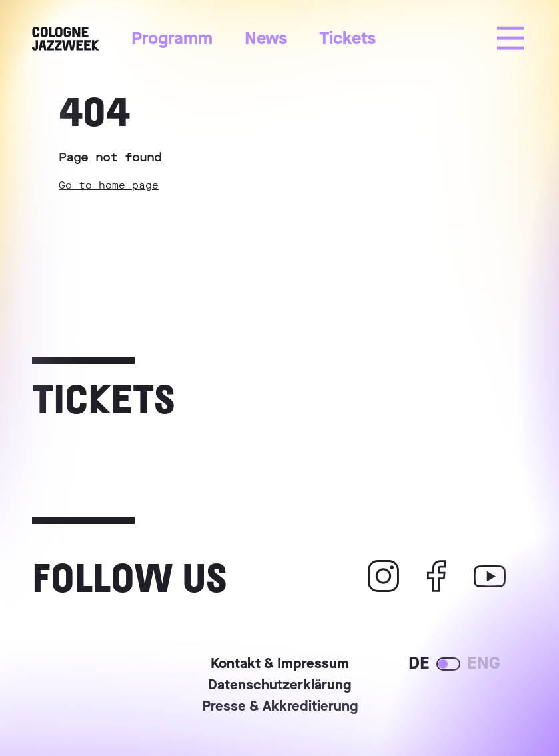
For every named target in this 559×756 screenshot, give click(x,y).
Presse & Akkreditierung (280, 707)
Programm (172, 38)
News (266, 38)
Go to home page (109, 185)
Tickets (347, 38)
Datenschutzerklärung (279, 686)
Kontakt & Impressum (280, 665)
